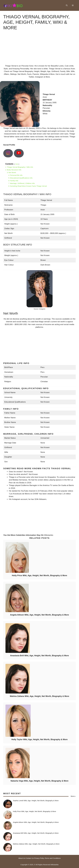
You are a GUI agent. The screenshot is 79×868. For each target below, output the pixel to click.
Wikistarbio (49, 535)
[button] (67, 5)
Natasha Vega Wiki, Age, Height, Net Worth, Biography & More (39, 781)
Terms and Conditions (53, 858)
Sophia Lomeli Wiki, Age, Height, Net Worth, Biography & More (36, 801)
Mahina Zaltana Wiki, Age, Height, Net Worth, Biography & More (40, 696)
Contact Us (30, 858)
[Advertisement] (39, 49)
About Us (22, 858)
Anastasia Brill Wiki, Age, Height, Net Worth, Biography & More (39, 656)
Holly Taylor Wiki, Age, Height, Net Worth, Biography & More (40, 739)
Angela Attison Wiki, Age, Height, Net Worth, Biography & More (39, 615)
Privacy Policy (39, 858)
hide (17, 164)
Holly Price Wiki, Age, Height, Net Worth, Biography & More (39, 575)
